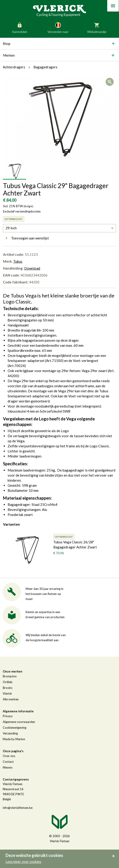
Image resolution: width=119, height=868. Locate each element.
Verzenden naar (58, 28)
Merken (9, 55)
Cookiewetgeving (15, 728)
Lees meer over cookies (23, 862)
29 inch (11, 228)
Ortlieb (8, 682)
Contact (8, 762)
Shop (7, 44)
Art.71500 (54, 361)
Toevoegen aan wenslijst (26, 238)
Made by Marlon (14, 739)
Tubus (18, 261)
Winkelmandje (97, 28)
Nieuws (8, 767)
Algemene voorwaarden (19, 722)
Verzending (10, 733)
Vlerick (7, 693)
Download (32, 268)
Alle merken (11, 699)
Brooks (8, 688)
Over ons (9, 756)
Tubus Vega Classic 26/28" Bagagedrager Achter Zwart (75, 545)
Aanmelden (20, 28)
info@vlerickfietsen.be (18, 808)
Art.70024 (17, 366)
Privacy (8, 716)
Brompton (10, 676)
